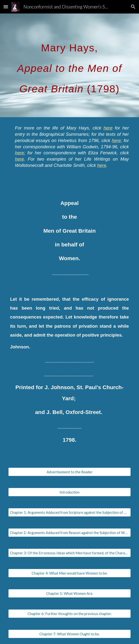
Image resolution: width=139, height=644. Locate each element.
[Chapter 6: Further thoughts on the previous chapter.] (69, 614)
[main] (69, 65)
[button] (6, 7)
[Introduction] (69, 492)
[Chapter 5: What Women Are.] (69, 593)
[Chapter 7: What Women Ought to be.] (69, 634)
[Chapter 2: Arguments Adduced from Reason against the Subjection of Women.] (69, 533)
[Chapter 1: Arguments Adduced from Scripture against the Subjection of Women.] (69, 512)
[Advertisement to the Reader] (69, 472)
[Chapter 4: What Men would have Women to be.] (69, 573)
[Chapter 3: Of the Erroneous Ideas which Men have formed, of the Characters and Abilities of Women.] (69, 553)
